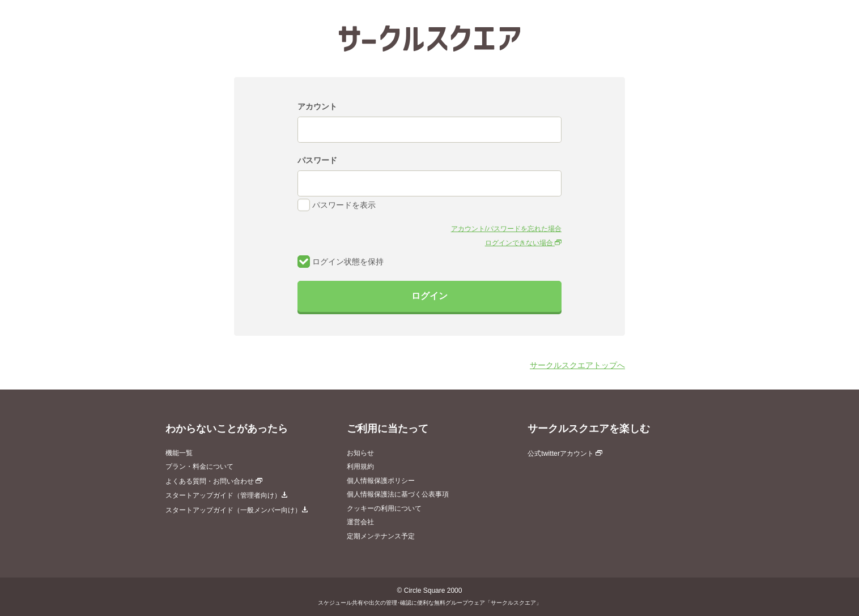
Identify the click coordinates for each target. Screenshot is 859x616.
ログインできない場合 (523, 243)
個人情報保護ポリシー (381, 481)
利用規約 (360, 467)
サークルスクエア (429, 38)
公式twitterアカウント (565, 454)
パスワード (317, 160)
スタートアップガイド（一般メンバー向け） (237, 510)
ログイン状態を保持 (341, 262)
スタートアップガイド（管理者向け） (227, 495)
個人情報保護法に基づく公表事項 (398, 494)
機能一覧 (179, 453)
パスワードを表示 (337, 205)
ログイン (429, 296)
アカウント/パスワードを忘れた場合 (506, 229)
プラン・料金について (199, 467)
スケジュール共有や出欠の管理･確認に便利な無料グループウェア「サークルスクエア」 (430, 603)
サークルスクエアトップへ (577, 365)
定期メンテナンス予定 (381, 536)
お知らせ (360, 453)
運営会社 (360, 522)
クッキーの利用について (384, 508)
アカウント (317, 106)
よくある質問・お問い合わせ (214, 481)
